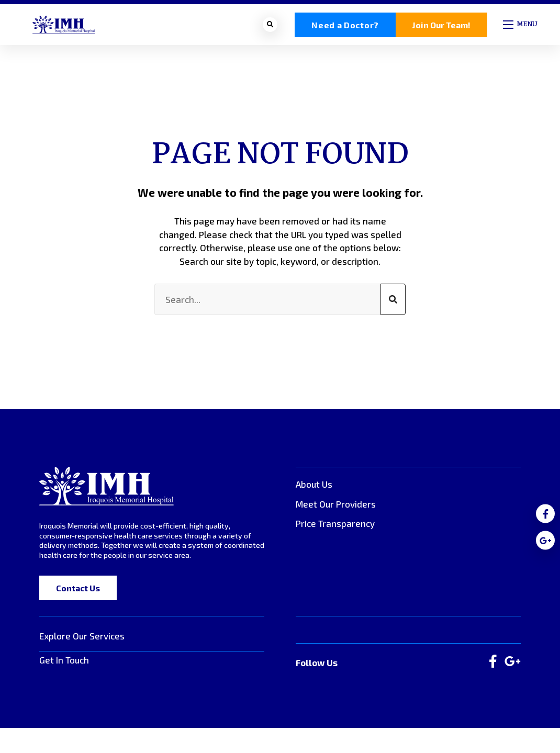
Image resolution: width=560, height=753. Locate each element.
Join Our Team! (441, 27)
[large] (493, 666)
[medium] (545, 514)
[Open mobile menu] (521, 27)
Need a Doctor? (345, 27)
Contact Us (78, 592)
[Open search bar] (270, 27)
